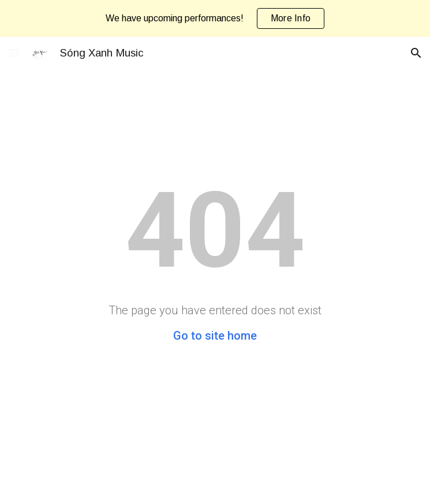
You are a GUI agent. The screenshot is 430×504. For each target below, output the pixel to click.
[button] (14, 53)
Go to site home (215, 336)
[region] (215, 18)
